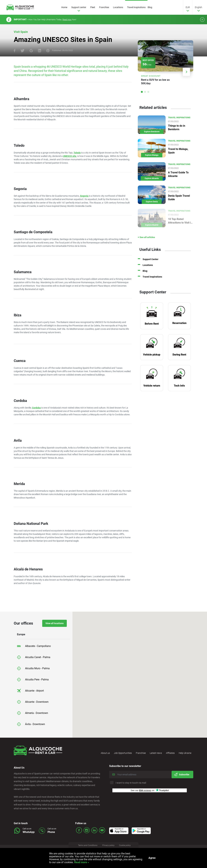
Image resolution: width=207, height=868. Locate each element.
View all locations (54, 623)
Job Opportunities (123, 753)
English (199, 7)
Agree (152, 858)
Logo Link (23, 7)
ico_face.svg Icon (79, 830)
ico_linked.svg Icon (93, 830)
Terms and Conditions (86, 846)
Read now (67, 19)
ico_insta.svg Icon (86, 830)
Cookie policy (128, 846)
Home (67, 7)
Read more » (81, 862)
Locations (120, 7)
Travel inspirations (159, 282)
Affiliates (170, 753)
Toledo (77, 153)
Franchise (106, 7)
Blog (152, 7)
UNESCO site (70, 156)
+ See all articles (153, 243)
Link (169, 64)
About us (105, 753)
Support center (81, 7)
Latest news (156, 753)
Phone (51, 832)
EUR (188, 7)
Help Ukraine (185, 753)
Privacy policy (109, 846)
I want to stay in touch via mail (128, 783)
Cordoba (36, 408)
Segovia (84, 196)
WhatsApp (29, 832)
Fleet (95, 7)
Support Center (157, 265)
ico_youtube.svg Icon (101, 830)
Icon (123, 829)
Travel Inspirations (139, 7)
